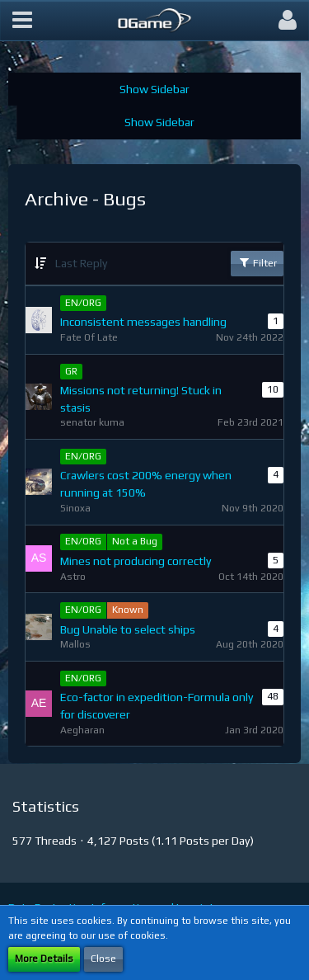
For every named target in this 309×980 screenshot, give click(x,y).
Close (103, 959)
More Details (44, 959)
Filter (257, 262)
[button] (22, 21)
